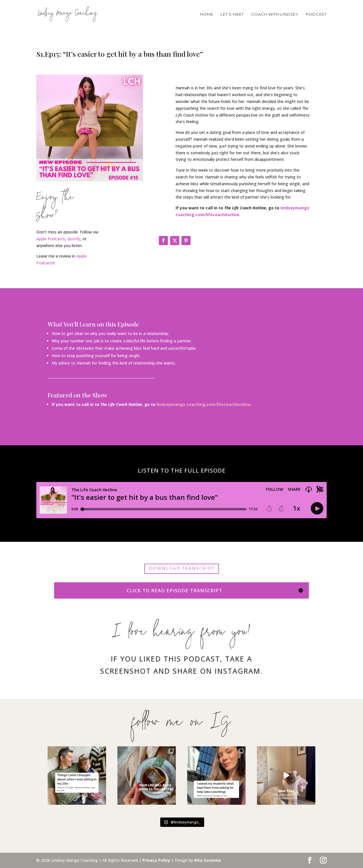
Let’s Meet (232, 14)
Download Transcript (182, 568)
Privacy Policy (156, 860)
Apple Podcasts (51, 239)
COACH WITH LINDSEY (275, 14)
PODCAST (316, 14)
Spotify (74, 239)
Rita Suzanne (208, 860)
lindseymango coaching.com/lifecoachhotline (203, 404)
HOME (207, 14)
